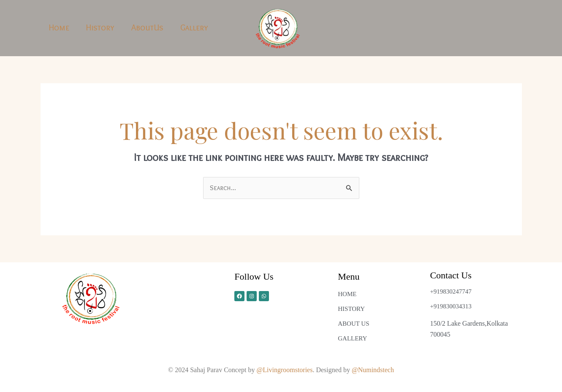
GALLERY (352, 338)
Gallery (194, 27)
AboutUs (147, 27)
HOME (347, 294)
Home (59, 27)
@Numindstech (373, 370)
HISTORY (351, 309)
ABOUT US (353, 324)
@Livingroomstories (285, 370)
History (100, 27)
